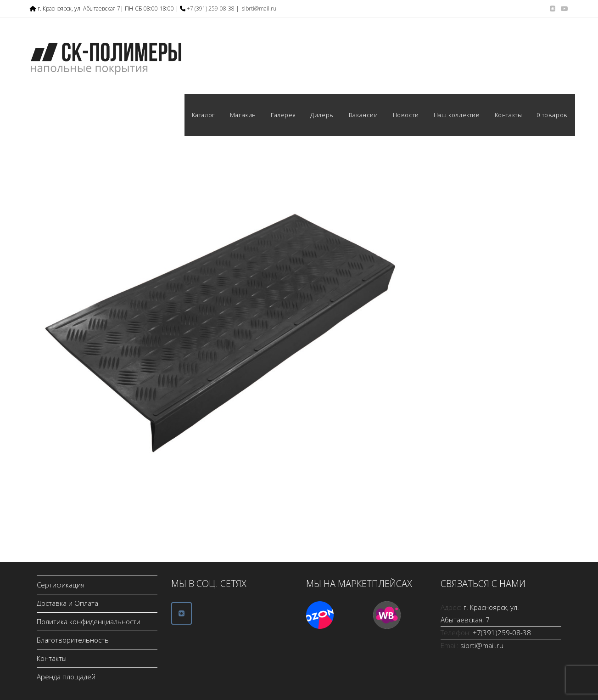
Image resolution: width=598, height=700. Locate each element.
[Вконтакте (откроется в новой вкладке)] (553, 9)
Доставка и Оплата (67, 603)
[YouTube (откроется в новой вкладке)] (563, 9)
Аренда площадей (66, 677)
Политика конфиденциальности (89, 621)
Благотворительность (73, 640)
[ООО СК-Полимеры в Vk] (182, 613)
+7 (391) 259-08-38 (211, 8)
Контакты (52, 658)
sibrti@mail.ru (259, 8)
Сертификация (61, 585)
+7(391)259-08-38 (502, 632)
